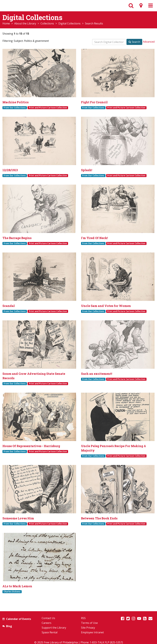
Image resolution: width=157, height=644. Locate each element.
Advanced (149, 42)
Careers (47, 623)
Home (6, 23)
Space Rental (50, 632)
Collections (47, 23)
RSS (83, 618)
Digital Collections (69, 23)
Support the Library (54, 628)
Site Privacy (88, 628)
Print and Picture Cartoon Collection (48, 108)
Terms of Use (89, 623)
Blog (9, 626)
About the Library (25, 23)
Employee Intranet (92, 632)
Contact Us (48, 618)
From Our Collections (15, 108)
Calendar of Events (19, 619)
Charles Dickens (12, 592)
